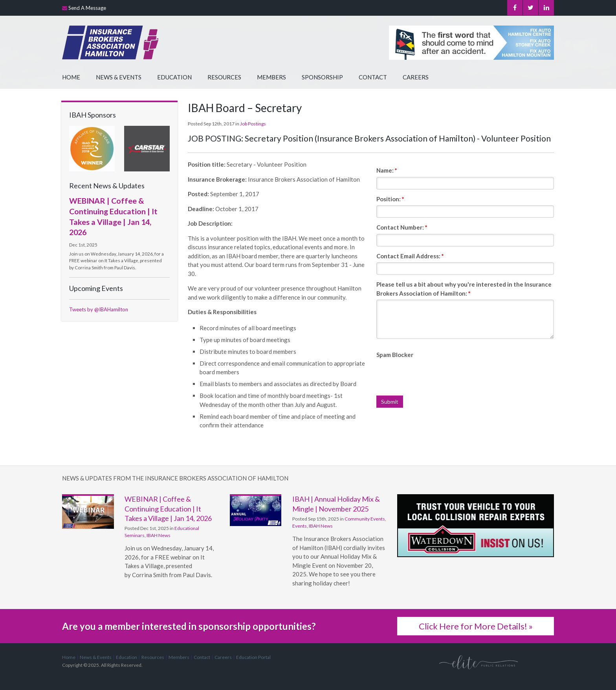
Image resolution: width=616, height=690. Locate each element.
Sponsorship (322, 77)
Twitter (530, 8)
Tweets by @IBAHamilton (99, 309)
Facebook (514, 8)
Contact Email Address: (410, 256)
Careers (416, 77)
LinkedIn (546, 8)
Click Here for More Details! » (476, 626)
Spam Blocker (395, 355)
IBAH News (159, 535)
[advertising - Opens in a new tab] (147, 148)
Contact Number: (402, 227)
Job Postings (253, 124)
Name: (387, 170)
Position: (390, 199)
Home (71, 77)
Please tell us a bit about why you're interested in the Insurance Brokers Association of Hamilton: (464, 289)
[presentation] (436, 376)
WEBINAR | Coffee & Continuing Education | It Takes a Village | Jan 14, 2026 (168, 509)
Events (300, 526)
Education (174, 77)
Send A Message (87, 8)
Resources (224, 77)
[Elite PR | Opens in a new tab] (478, 662)
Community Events (365, 519)
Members (271, 77)
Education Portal (253, 657)
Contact (373, 77)
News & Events (119, 77)
